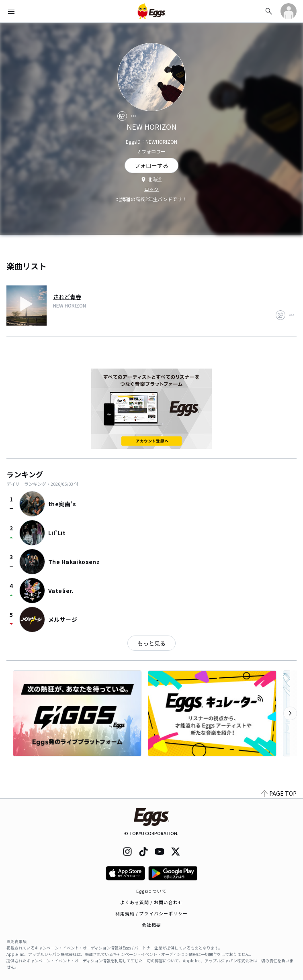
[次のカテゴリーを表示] (290, 713)
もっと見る (151, 643)
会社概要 (151, 925)
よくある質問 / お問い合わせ (152, 902)
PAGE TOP (279, 793)
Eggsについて (151, 891)
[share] (122, 116)
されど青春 (67, 297)
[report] (133, 116)
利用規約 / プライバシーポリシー (152, 913)
